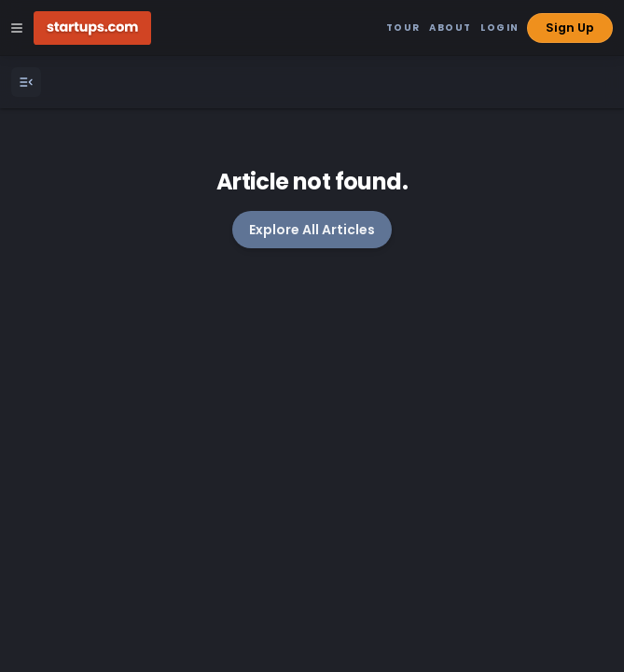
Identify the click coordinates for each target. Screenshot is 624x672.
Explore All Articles (312, 230)
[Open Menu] (26, 82)
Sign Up (570, 28)
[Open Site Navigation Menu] (17, 28)
